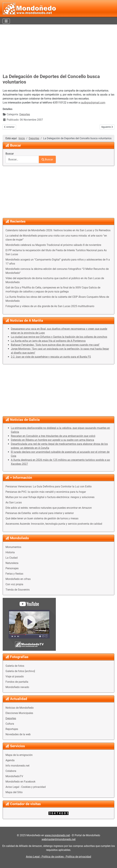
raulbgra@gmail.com (93, 103)
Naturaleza (12, 563)
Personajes (12, 568)
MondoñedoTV (14, 776)
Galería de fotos (15, 666)
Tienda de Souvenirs (18, 590)
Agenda (10, 760)
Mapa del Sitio (14, 792)
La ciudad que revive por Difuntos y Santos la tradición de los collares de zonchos (59, 337)
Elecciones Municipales (19, 713)
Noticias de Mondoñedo (20, 708)
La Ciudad (12, 558)
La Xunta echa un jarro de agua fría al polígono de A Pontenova (48, 341)
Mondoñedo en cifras (18, 579)
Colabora (11, 771)
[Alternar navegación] (6, 21)
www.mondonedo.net (57, 835)
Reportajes (12, 729)
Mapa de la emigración (19, 755)
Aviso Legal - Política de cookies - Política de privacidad (58, 857)
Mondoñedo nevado (17, 687)
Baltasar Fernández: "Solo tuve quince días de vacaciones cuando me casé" (55, 345)
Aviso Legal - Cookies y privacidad (26, 787)
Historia (10, 552)
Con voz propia (14, 584)
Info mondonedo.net (17, 766)
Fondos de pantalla (17, 682)
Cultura (10, 724)
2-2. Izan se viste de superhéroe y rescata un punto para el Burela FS (51, 357)
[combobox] (22, 159)
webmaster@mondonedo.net (59, 839)
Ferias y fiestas (14, 574)
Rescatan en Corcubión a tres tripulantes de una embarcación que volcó (53, 436)
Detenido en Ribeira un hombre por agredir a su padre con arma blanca (52, 440)
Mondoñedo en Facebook (20, 782)
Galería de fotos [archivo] (20, 671)
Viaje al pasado (15, 676)
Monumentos (13, 547)
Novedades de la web (18, 734)
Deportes (11, 718)
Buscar (10, 154)
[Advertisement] (58, 49)
